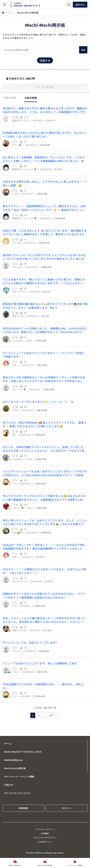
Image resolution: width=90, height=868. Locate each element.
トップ (8, 13)
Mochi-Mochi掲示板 (15, 768)
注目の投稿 (31, 98)
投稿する (45, 60)
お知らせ (9, 785)
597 (51, 715)
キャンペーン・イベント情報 (19, 776)
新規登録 (23, 808)
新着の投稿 (10, 98)
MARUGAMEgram (13, 760)
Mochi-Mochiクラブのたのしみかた (23, 752)
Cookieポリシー (45, 842)
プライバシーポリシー (45, 829)
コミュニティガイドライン (45, 837)
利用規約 (45, 833)
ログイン (80, 5)
